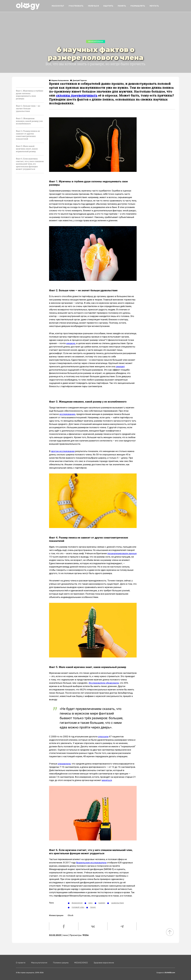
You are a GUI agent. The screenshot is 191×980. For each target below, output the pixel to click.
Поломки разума (61, 963)
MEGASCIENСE (81, 963)
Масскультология (39, 963)
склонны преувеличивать (77, 95)
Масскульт (58, 6)
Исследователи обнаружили (104, 683)
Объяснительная (96, 42)
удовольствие (117, 903)
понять (122, 6)
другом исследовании (63, 451)
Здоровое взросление (104, 963)
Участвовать (76, 6)
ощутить (108, 6)
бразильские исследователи (91, 863)
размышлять (138, 6)
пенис (93, 907)
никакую (71, 343)
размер (102, 903)
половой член (78, 907)
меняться (107, 780)
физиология (77, 903)
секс (90, 903)
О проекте (21, 963)
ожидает (120, 366)
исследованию (67, 414)
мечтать (154, 6)
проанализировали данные (122, 553)
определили (64, 764)
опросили (103, 737)
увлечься (93, 6)
